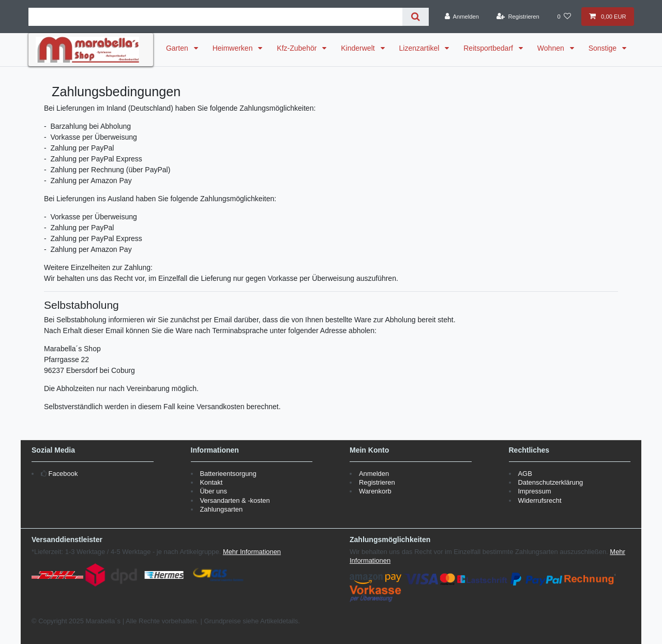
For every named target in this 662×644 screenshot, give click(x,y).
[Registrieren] (518, 17)
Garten (178, 48)
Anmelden (374, 474)
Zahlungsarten (221, 509)
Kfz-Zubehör (298, 48)
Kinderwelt (359, 48)
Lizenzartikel (420, 48)
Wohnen (552, 48)
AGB (525, 474)
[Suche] (416, 17)
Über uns (213, 491)
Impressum (534, 491)
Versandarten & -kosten (235, 500)
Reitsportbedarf (489, 48)
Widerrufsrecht (539, 500)
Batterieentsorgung (228, 474)
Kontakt (211, 482)
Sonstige (604, 48)
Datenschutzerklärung (550, 482)
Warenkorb (375, 491)
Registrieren (377, 482)
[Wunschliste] (564, 17)
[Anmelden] (462, 17)
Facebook (63, 474)
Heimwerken (234, 48)
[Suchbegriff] (215, 17)
